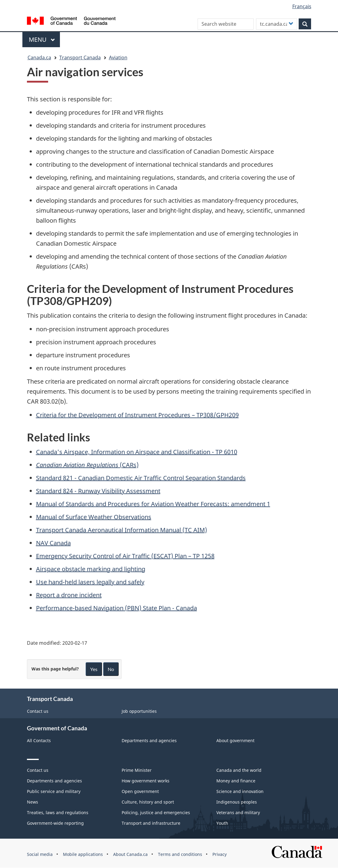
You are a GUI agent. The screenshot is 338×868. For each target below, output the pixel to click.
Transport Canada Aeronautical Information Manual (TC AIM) (121, 530)
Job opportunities (139, 711)
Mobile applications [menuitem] (83, 854)
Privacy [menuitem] (220, 854)
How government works (146, 781)
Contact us (38, 711)
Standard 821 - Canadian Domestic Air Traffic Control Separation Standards (141, 478)
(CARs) (87, 465)
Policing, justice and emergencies (156, 812)
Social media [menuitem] (40, 854)
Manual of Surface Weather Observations (94, 517)
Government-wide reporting (55, 823)
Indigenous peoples (237, 802)
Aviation (118, 57)
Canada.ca (39, 57)
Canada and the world (239, 770)
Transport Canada (80, 57)
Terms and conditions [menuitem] (180, 854)
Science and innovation (240, 791)
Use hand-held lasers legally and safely (90, 582)
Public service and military (54, 791)
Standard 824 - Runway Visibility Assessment (98, 491)
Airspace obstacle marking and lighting (91, 569)
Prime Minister (137, 770)
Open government (140, 791)
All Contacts (39, 740)
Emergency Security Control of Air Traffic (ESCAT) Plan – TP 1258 (125, 556)
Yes (94, 669)
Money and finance (236, 781)
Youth (222, 823)
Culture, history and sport (148, 802)
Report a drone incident (69, 595)
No (111, 669)
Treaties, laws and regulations (58, 812)
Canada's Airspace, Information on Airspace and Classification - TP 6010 (137, 452)
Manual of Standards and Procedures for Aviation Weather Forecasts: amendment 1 (153, 504)
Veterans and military (238, 812)
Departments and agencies (149, 740)
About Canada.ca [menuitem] (130, 854)
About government (235, 740)
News (33, 802)
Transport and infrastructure (151, 823)
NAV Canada (53, 543)
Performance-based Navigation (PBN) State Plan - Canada (116, 608)
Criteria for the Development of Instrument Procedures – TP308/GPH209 (137, 415)
